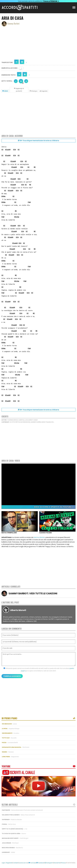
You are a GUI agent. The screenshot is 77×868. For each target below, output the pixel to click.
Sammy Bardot (39, 537)
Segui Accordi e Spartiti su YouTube (54, 507)
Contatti (15, 863)
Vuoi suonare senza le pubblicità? (39, 1)
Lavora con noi (23, 863)
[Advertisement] (39, 42)
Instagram (49, 863)
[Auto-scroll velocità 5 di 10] (21, 81)
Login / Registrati (7, 863)
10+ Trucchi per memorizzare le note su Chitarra (39, 141)
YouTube (32, 863)
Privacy (63, 863)
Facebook (40, 863)
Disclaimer (57, 863)
